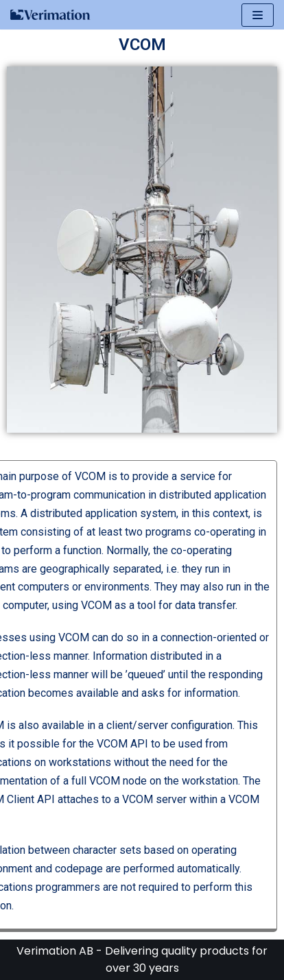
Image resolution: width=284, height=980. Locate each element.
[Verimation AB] (51, 15)
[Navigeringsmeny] (258, 15)
